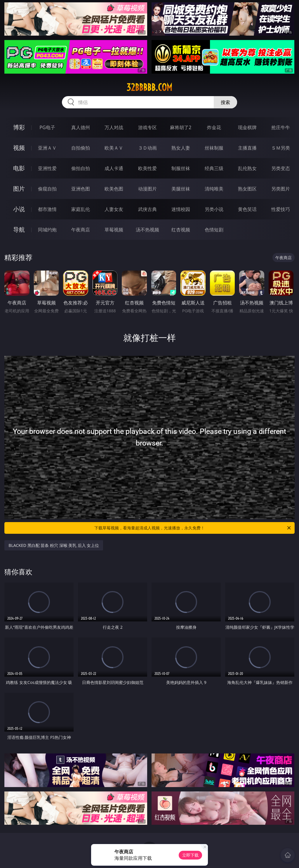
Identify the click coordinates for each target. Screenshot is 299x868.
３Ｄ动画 (147, 148)
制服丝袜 (181, 168)
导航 (19, 229)
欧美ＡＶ (114, 148)
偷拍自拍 (81, 168)
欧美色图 (114, 189)
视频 (19, 148)
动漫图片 (147, 189)
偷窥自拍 (47, 189)
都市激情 (47, 209)
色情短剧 (214, 230)
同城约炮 (47, 230)
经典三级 (214, 168)
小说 (19, 209)
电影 (19, 168)
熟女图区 (247, 189)
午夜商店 (81, 230)
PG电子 (47, 127)
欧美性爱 (147, 168)
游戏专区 (147, 127)
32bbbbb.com (149, 87)
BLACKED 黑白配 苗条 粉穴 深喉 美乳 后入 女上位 (54, 545)
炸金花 (214, 127)
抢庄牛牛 (281, 127)
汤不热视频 (147, 230)
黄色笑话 (247, 209)
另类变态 (281, 168)
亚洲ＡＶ (47, 148)
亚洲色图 (81, 189)
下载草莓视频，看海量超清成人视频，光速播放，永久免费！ (193, 528)
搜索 (225, 102)
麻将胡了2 (181, 127)
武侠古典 (147, 209)
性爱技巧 (281, 209)
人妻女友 (114, 209)
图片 (19, 189)
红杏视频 (181, 230)
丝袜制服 (214, 148)
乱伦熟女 (247, 168)
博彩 (19, 127)
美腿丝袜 (181, 189)
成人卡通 (114, 168)
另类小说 (214, 209)
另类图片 (281, 189)
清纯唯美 (214, 189)
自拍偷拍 (81, 148)
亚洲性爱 (47, 168)
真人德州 (81, 127)
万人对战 (114, 127)
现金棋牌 (247, 127)
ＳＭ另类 (281, 148)
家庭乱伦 (81, 209)
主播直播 (247, 148)
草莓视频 (114, 230)
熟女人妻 (181, 148)
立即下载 (190, 855)
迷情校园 (181, 209)
